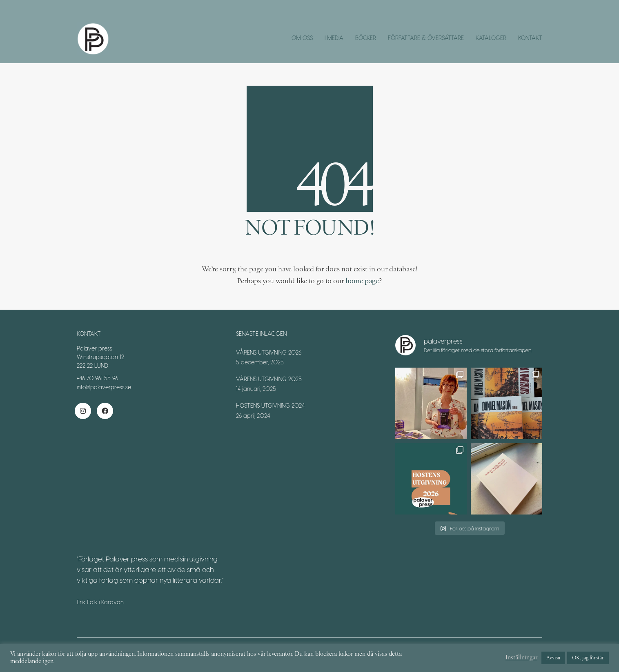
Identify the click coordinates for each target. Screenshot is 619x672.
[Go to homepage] (93, 39)
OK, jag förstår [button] (588, 658)
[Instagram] (83, 411)
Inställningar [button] (521, 658)
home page (362, 281)
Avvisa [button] (553, 658)
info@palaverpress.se (104, 387)
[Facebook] (105, 411)
